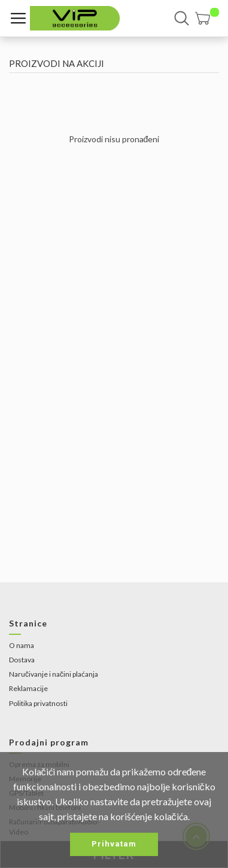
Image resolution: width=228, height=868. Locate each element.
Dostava (22, 660)
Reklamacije (28, 688)
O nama (22, 645)
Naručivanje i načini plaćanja (54, 674)
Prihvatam (114, 844)
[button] (207, 18)
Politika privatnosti (38, 703)
